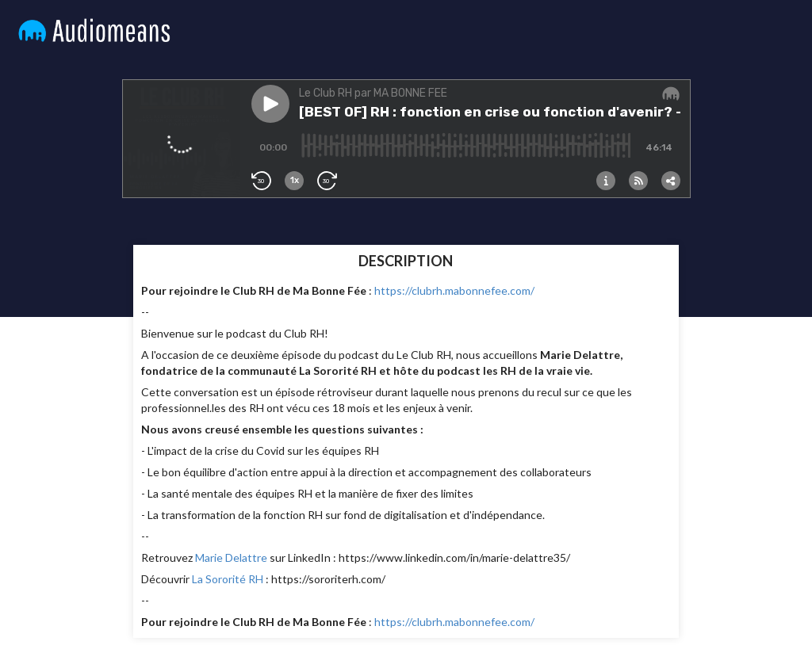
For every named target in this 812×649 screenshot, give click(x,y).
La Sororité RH (228, 579)
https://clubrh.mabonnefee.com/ (456, 290)
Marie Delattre (231, 557)
